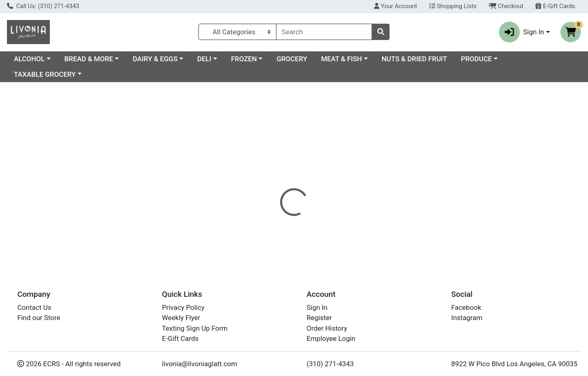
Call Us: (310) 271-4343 (43, 6)
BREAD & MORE (159, 59)
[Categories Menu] (237, 32)
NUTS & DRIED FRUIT (485, 59)
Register (319, 318)
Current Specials (39, 59)
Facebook (466, 307)
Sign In (317, 307)
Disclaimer (306, 178)
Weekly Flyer (181, 318)
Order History (327, 328)
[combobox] (324, 32)
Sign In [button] (522, 32)
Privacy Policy (183, 307)
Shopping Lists (453, 6)
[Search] (324, 32)
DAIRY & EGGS (226, 59)
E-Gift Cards (555, 6)
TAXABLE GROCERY (45, 74)
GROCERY (362, 59)
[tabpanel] (416, 214)
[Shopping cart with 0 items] (571, 32)
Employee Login (331, 338)
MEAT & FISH (412, 59)
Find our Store (39, 318)
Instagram (467, 318)
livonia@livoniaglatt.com (200, 364)
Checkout (506, 6)
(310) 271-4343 (330, 364)
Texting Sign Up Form (195, 328)
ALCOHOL (100, 59)
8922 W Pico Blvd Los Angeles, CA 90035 (514, 364)
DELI (275, 59)
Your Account (395, 6)
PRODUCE (547, 59)
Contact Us (34, 307)
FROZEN (315, 59)
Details (268, 178)
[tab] (268, 178)
